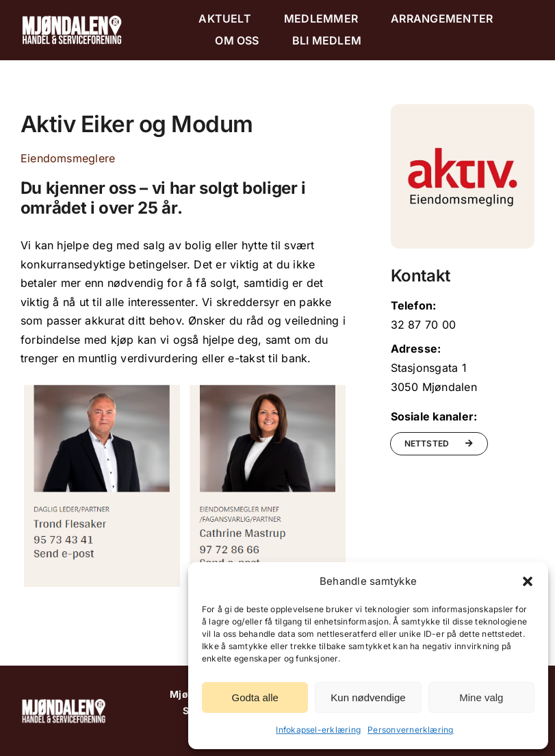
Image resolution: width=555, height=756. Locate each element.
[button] (528, 581)
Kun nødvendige (368, 697)
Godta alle (255, 697)
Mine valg (481, 697)
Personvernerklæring (411, 730)
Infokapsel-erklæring (318, 730)
